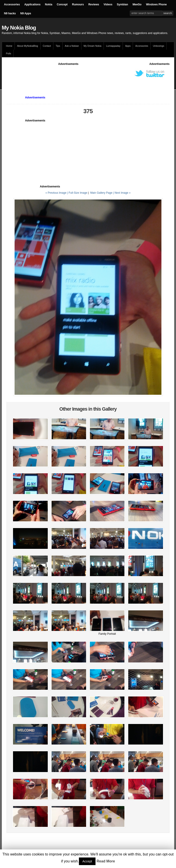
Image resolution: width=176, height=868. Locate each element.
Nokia (49, 4)
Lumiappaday (113, 46)
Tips (58, 46)
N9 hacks (10, 13)
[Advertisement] (88, 76)
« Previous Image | (57, 193)
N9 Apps (26, 13)
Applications (33, 4)
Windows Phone (156, 4)
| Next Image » (122, 193)
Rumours (78, 4)
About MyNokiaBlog (28, 46)
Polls (9, 53)
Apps (128, 46)
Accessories (12, 4)
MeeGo (137, 4)
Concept (62, 4)
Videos (108, 4)
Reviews (94, 4)
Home (9, 46)
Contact (47, 46)
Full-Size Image (78, 193)
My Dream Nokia (92, 46)
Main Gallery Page (101, 193)
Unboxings (159, 46)
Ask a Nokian (72, 46)
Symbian (122, 4)
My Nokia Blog (19, 28)
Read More (106, 861)
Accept (87, 861)
